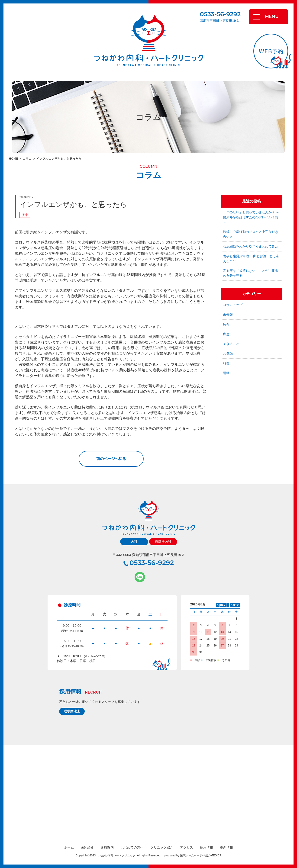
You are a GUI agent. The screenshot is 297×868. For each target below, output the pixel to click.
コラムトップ (233, 305)
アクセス (187, 847)
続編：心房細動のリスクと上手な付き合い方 (251, 234)
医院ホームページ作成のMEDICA (201, 855)
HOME (13, 159)
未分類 (228, 315)
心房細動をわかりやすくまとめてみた (251, 246)
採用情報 (207, 847)
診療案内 (107, 847)
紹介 (226, 324)
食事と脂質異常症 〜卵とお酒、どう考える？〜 (251, 259)
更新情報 (226, 847)
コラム (27, 159)
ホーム (69, 847)
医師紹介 (87, 847)
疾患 (25, 215)
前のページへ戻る (111, 459)
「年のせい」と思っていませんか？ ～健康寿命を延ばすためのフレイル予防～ (251, 217)
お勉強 (228, 354)
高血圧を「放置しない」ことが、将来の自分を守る (251, 273)
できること (231, 344)
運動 (226, 373)
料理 (226, 363)
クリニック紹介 (162, 847)
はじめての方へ (132, 847)
